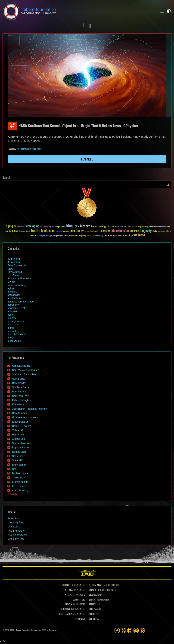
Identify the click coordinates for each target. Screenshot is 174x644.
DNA (10, 269)
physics (33, 149)
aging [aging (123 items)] (9, 226)
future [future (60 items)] (15, 231)
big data (12, 318)
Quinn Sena (19, 379)
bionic (11, 328)
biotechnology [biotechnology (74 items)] (99, 227)
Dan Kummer (20, 413)
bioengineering (16, 321)
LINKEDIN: (68, 590)
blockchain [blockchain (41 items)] (119, 227)
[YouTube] (136, 630)
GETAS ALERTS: (95, 590)
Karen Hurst (19, 405)
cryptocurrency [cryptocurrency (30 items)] (143, 227)
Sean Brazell (19, 456)
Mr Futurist (14, 527)
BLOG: (91, 595)
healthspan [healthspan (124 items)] (48, 231)
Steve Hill (17, 460)
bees (10, 315)
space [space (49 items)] (89, 236)
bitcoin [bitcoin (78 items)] (110, 227)
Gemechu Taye (20, 396)
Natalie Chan (19, 452)
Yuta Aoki (18, 430)
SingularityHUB (16, 539)
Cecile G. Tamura (22, 426)
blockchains (14, 341)
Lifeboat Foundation (23, 630)
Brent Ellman (19, 465)
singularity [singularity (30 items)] (82, 236)
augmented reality (17, 308)
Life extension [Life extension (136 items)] (120, 231)
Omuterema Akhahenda (25, 417)
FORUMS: (79, 619)
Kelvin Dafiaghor (22, 400)
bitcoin (11, 338)
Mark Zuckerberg (17, 285)
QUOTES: (92, 619)
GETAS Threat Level (87, 573)
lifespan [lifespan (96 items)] (134, 231)
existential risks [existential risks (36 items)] (163, 227)
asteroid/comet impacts (21, 302)
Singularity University (19, 279)
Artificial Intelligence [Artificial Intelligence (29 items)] (47, 227)
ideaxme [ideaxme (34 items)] (66, 232)
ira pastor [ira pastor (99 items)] (104, 231)
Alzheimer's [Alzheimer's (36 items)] (21, 227)
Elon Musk (13, 275)
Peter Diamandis (17, 265)
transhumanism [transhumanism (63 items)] (125, 236)
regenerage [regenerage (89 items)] (46, 236)
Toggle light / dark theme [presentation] (169, 11)
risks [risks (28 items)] (77, 236)
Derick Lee (18, 435)
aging (11, 288)
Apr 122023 (12, 126)
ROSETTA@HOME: (67, 614)
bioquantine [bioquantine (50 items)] (60, 227)
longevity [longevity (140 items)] (146, 231)
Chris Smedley (20, 491)
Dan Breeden (19, 383)
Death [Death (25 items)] (155, 227)
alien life (12, 292)
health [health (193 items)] (36, 231)
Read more (87, 160)
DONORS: (76, 600)
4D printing (14, 262)
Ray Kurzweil (15, 272)
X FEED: (68, 595)
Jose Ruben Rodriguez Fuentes (29, 409)
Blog (87, 26)
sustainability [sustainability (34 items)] (98, 236)
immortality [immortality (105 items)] (77, 231)
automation (14, 311)
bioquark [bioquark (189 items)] (73, 226)
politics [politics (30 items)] (168, 232)
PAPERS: (93, 614)
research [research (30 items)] (72, 236)
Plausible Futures (17, 535)
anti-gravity (14, 295)
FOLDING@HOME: (67, 609)
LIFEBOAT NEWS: (96, 585)
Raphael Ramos (21, 448)
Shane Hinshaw (21, 443)
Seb (14, 469)
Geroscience (14, 519)
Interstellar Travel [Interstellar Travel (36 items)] (91, 232)
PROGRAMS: (94, 609)
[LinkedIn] (130, 630)
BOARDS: (93, 600)
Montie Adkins (20, 482)
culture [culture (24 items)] (151, 227)
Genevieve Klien (21, 366)
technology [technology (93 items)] (110, 236)
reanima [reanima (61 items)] (34, 236)
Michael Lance (20, 473)
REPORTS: (93, 605)
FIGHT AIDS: (70, 605)
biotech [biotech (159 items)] (85, 226)
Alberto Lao (19, 439)
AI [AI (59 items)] (15, 227)
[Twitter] (123, 630)
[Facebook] (117, 630)
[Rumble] (142, 630)
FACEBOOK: (67, 585)
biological (13, 325)
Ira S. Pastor (19, 486)
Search (167, 184)
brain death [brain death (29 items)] (128, 227)
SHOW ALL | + (12, 495)
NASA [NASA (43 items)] (155, 231)
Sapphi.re (53, 630)
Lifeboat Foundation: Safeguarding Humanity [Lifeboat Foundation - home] (79, 11)
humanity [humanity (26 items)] (59, 232)
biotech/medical (17, 334)
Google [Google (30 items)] (28, 232)
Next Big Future (16, 531)
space (39, 149)
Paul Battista (22, 149)
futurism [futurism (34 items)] (22, 232)
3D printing (14, 259)
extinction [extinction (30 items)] (8, 232)
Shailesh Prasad (21, 387)
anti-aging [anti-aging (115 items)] (33, 226)
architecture (14, 298)
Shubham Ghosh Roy (24, 374)
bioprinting (13, 331)
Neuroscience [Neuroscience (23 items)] (161, 232)
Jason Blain (19, 478)
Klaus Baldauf (20, 422)
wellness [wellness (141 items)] (139, 235)
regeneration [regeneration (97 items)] (61, 236)
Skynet (11, 282)
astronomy (13, 305)
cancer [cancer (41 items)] (135, 227)
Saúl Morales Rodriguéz (25, 370)
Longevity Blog (16, 522)
